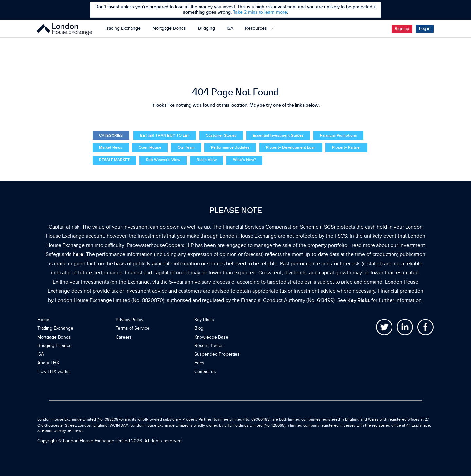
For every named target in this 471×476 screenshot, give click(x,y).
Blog (199, 328)
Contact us (205, 371)
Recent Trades (209, 346)
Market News (111, 147)
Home (43, 320)
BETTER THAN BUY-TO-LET (165, 135)
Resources (259, 28)
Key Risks (359, 300)
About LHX (48, 363)
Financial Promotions (338, 135)
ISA (230, 28)
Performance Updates (230, 147)
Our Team (186, 147)
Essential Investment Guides (278, 135)
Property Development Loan (291, 147)
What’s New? (244, 160)
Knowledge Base (211, 337)
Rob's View (207, 160)
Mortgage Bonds (169, 28)
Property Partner (346, 147)
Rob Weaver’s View (163, 160)
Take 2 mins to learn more (260, 12)
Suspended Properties (217, 354)
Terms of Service (133, 328)
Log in (425, 29)
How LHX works (53, 371)
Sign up (402, 29)
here (78, 254)
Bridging (206, 28)
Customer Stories (221, 135)
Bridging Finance (54, 346)
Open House (150, 147)
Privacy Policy (130, 320)
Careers (124, 337)
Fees (199, 363)
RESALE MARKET (114, 160)
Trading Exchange (123, 28)
